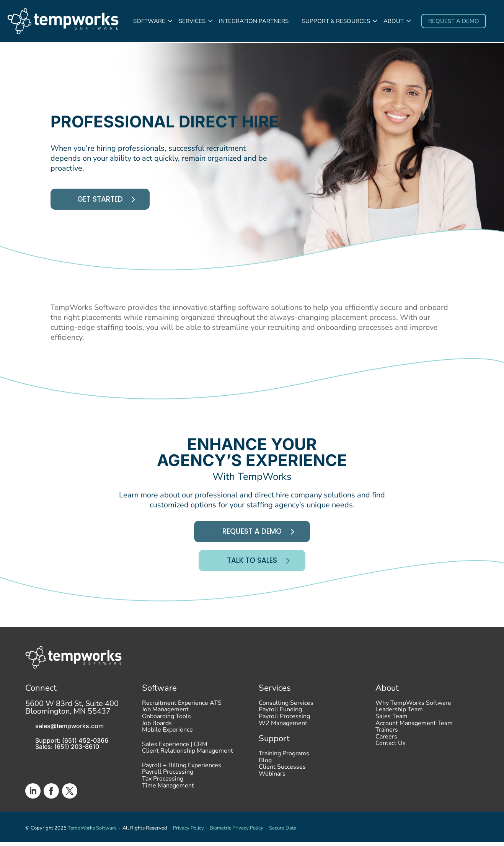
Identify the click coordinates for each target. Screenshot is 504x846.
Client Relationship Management (188, 756)
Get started (102, 200)
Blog (265, 766)
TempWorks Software (92, 832)
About (394, 21)
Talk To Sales (252, 564)
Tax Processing (163, 784)
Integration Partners (254, 21)
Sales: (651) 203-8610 (67, 750)
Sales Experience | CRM (175, 750)
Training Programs (284, 759)
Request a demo (454, 21)
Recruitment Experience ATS (182, 708)
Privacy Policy (188, 832)
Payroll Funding (280, 715)
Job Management (165, 715)
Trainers (387, 735)
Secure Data (283, 832)
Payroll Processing (168, 778)
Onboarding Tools (166, 722)
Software (149, 21)
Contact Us (391, 749)
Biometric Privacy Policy (237, 832)
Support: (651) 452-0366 (72, 744)
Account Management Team (414, 729)
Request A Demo (252, 534)
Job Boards (157, 729)
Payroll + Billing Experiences (182, 771)
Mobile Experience (167, 735)
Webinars (272, 779)
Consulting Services (286, 708)
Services (192, 21)
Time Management (168, 791)
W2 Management (283, 729)
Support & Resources (336, 21)
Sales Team (391, 722)
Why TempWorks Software (413, 708)
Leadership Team (399, 715)
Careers (386, 742)
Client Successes (282, 773)
